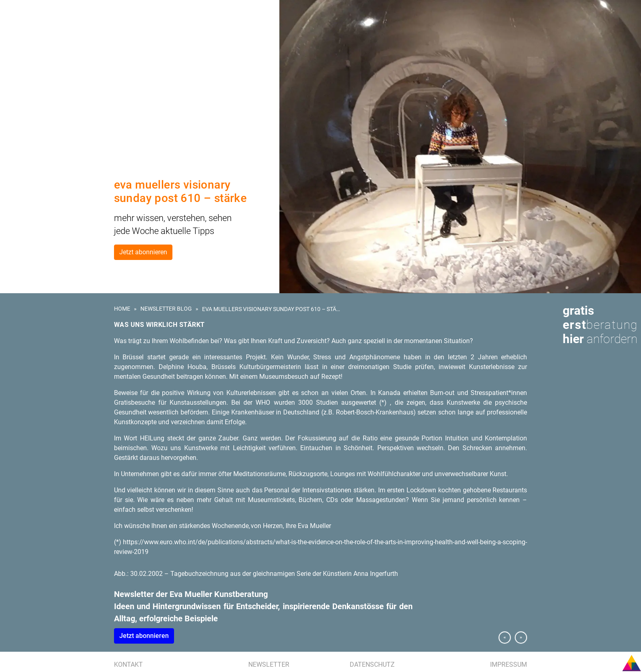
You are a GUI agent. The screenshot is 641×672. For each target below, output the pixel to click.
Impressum (509, 664)
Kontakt (128, 664)
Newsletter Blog (166, 309)
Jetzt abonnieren (143, 252)
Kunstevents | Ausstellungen (48, 73)
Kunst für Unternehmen (42, 45)
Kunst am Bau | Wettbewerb (45, 55)
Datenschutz (372, 664)
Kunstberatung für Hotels (45, 64)
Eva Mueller (25, 101)
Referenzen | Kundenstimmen (48, 83)
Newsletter (269, 664)
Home (122, 309)
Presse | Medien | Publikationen (50, 92)
